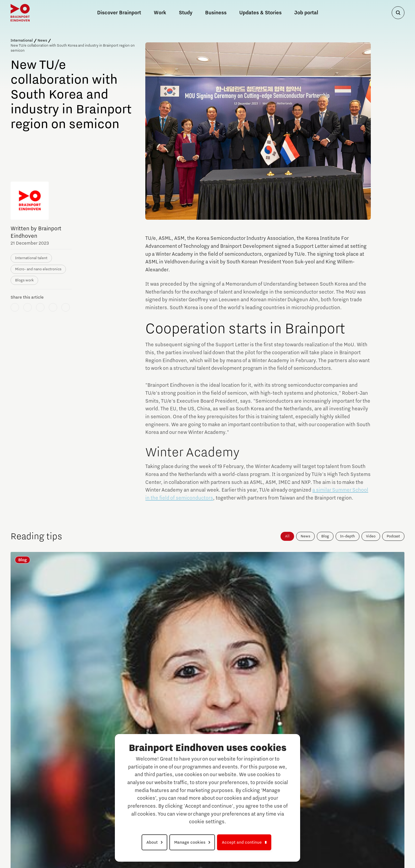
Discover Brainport (35, 760)
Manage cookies (190, 842)
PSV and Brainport (97, 760)
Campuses (291, 783)
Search (356, 785)
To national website (372, 798)
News (42, 41)
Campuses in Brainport (35, 783)
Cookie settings (388, 848)
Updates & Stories (260, 13)
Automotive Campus (28, 791)
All (287, 536)
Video (371, 536)
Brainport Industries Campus (35, 798)
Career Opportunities (302, 760)
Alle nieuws (376, 685)
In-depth (348, 536)
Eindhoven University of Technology (30, 822)
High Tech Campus (295, 820)
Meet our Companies (100, 794)
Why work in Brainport (101, 783)
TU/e (283, 813)
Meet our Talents (95, 821)
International (22, 41)
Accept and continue (242, 842)
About (152, 842)
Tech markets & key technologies (98, 808)
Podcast (393, 536)
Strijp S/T (18, 813)
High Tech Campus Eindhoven (36, 806)
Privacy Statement (330, 848)
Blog (325, 536)
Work (85, 771)
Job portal (306, 13)
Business (216, 13)
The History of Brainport (35, 773)
